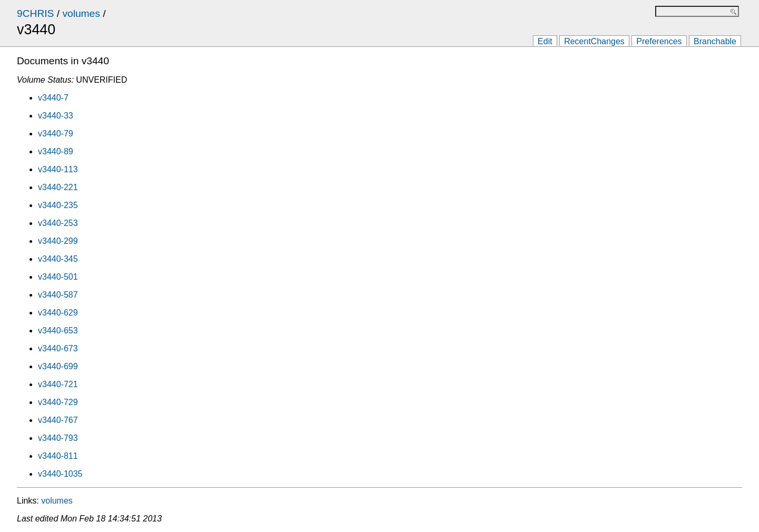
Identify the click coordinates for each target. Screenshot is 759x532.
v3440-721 (58, 384)
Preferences (659, 41)
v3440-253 (58, 223)
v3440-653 (58, 331)
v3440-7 (53, 98)
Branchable (715, 41)
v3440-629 (58, 313)
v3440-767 (58, 420)
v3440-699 (58, 366)
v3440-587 (58, 295)
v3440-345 (58, 259)
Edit (545, 41)
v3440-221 (58, 187)
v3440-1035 (60, 474)
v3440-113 (58, 169)
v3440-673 (58, 348)
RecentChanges (594, 41)
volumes (81, 13)
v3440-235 (58, 205)
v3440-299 (58, 241)
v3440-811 (58, 456)
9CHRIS (35, 13)
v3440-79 (56, 134)
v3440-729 (58, 402)
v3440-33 (56, 116)
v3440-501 (58, 277)
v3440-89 (56, 151)
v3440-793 (58, 438)
